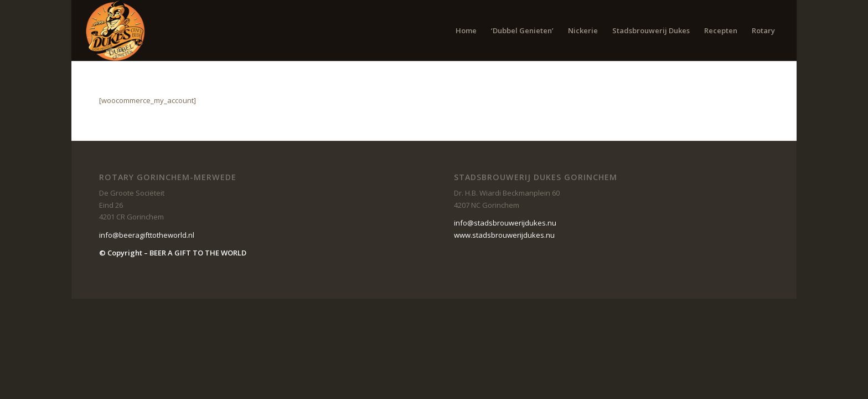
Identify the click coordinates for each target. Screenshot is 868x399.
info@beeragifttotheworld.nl (147, 235)
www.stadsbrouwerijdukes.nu (504, 235)
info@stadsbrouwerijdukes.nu (505, 223)
